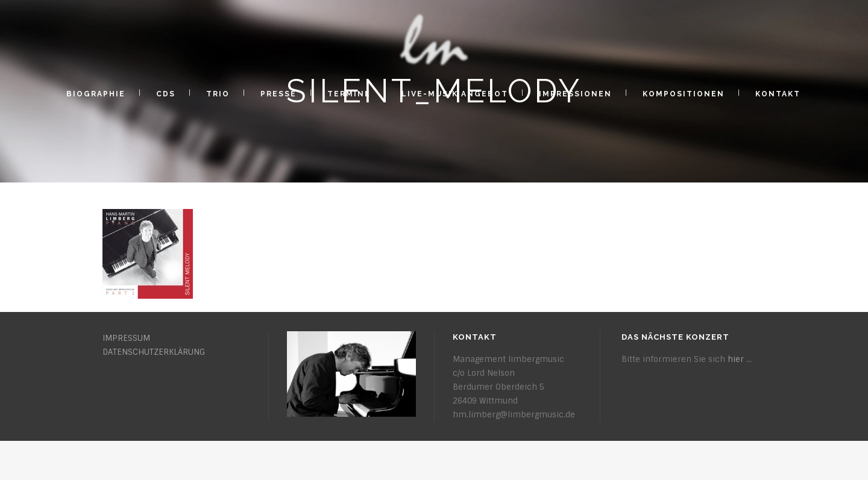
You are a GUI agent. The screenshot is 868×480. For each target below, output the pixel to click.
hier (736, 359)
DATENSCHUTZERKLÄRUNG (154, 352)
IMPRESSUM (126, 338)
